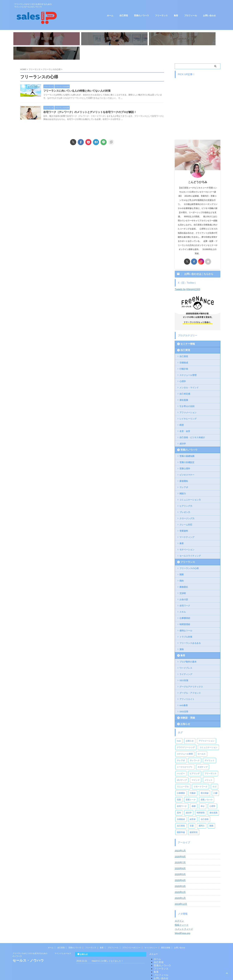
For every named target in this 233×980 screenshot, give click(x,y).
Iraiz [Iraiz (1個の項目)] (179, 729)
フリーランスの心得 (189, 556)
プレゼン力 (185, 500)
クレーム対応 (186, 512)
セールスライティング (190, 544)
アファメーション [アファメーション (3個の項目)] (207, 729)
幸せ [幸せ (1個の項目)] (203, 794)
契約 (182, 569)
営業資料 (184, 519)
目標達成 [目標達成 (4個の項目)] (181, 807)
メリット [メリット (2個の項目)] (209, 768)
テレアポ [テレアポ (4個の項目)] (181, 748)
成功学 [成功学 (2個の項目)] (189, 801)
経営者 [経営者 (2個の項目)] (193, 807)
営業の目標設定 (187, 450)
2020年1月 (180, 886)
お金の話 (184, 587)
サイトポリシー (151, 935)
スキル (183, 600)
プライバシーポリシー (131, 935)
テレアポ (184, 475)
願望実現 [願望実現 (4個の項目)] (194, 820)
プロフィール (191, 16)
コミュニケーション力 (190, 488)
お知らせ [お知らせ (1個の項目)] (190, 729)
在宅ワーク (185, 594)
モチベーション (187, 537)
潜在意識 (184, 388)
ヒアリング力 (186, 494)
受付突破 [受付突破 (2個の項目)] (205, 781)
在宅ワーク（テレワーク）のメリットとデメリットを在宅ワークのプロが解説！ (97, 103)
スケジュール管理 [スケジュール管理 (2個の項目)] (185, 742)
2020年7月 (180, 850)
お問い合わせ (209, 16)
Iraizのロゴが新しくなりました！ (108, 949)
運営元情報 (166, 935)
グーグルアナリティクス (191, 675)
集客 (176, 16)
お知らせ (184, 712)
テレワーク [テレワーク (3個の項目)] (195, 748)
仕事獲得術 (185, 606)
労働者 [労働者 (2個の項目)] (193, 781)
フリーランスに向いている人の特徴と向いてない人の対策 (85, 79)
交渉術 (183, 581)
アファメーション (188, 400)
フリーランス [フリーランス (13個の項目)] (210, 761)
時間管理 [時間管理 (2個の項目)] (201, 801)
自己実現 (124, 16)
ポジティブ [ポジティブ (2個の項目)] (182, 768)
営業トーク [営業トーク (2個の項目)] (191, 788)
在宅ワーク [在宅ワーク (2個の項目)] (182, 794)
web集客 (184, 693)
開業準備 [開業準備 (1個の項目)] (181, 820)
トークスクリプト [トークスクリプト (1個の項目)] (185, 755)
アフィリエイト (187, 687)
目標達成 (184, 350)
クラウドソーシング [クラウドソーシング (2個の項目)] (186, 735)
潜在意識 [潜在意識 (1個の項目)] (213, 801)
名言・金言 (185, 419)
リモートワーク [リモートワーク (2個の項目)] (201, 774)
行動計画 (184, 357)
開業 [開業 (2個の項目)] (211, 814)
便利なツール (186, 618)
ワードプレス (186, 656)
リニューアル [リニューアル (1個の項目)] (183, 774)
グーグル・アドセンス (190, 681)
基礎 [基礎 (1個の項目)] (194, 794)
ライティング (186, 662)
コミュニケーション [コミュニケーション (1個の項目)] (208, 735)
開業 (182, 562)
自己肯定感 (185, 382)
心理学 (183, 369)
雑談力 (183, 481)
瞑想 (182, 413)
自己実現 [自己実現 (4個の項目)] (181, 814)
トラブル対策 (186, 625)
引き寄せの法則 (187, 394)
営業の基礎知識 (187, 444)
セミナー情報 (186, 332)
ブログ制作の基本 (188, 650)
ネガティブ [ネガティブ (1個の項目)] (203, 755)
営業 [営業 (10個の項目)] (179, 788)
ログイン (179, 909)
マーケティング (187, 525)
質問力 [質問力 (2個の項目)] (202, 814)
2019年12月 (180, 892)
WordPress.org (182, 921)
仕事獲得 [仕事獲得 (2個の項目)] (181, 781)
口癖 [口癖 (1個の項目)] (215, 781)
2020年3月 (180, 874)
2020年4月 (180, 868)
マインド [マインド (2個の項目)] (196, 768)
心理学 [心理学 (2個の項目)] (212, 794)
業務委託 (184, 575)
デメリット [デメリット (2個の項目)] (210, 748)
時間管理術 (185, 612)
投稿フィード (181, 913)
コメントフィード (183, 917)
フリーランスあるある (190, 631)
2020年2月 (180, 880)
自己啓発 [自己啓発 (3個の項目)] (205, 807)
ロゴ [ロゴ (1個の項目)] (214, 774)
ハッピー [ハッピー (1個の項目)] (181, 761)
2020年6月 (180, 856)
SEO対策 (184, 668)
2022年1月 (180, 839)
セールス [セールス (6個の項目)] (202, 742)
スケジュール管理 (188, 363)
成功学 (183, 431)
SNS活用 (184, 699)
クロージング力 (187, 506)
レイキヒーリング (188, 407)
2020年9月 (180, 844)
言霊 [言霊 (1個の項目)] (192, 814)
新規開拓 (184, 469)
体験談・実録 (186, 706)
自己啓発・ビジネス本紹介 (192, 425)
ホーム (110, 16)
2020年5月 (180, 862)
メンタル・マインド (189, 375)
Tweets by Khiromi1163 (187, 277)
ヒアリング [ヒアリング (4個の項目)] (195, 761)
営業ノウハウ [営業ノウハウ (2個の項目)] (207, 788)
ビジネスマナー (187, 463)
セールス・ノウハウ (28, 948)
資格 (182, 637)
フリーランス (161, 16)
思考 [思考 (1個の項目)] (179, 801)
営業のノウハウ (141, 16)
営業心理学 (185, 456)
